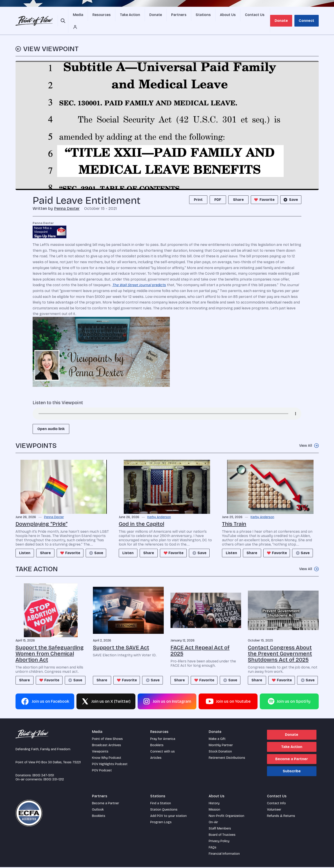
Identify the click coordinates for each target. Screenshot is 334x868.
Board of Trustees (222, 836)
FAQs (213, 848)
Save (290, 190)
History (214, 804)
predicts (139, 275)
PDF (218, 190)
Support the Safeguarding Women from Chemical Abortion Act (50, 644)
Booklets (157, 746)
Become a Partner (292, 760)
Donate (283, 16)
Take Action (292, 748)
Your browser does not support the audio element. (167, 404)
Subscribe (292, 772)
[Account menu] (262, 16)
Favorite (264, 190)
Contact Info (276, 804)
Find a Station (161, 804)
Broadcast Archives (106, 746)
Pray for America (163, 740)
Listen (26, 543)
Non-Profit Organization (226, 817)
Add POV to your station (168, 817)
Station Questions (164, 810)
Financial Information (224, 855)
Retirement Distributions (227, 759)
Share (238, 190)
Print (198, 190)
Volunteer (274, 810)
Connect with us (163, 752)
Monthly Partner (221, 746)
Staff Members (220, 829)
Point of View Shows (107, 740)
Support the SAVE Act (121, 638)
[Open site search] (64, 16)
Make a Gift (217, 740)
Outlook (98, 810)
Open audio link (51, 419)
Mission (214, 810)
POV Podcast (102, 771)
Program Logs (161, 823)
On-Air (213, 823)
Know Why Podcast (107, 759)
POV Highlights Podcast (110, 765)
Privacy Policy (219, 842)
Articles (156, 759)
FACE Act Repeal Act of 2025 (200, 641)
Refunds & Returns (281, 817)
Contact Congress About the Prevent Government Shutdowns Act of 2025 (280, 644)
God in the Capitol (141, 514)
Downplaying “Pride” (41, 514)
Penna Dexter (67, 199)
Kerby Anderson (159, 507)
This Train (234, 514)
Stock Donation (220, 752)
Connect (307, 16)
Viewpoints (100, 752)
